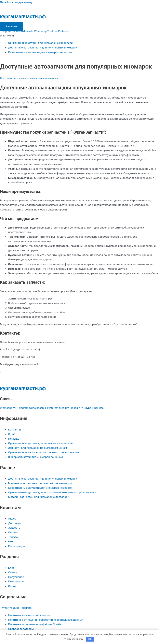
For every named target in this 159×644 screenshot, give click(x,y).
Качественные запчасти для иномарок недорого (40, 52)
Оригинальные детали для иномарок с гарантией (40, 43)
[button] (79, 36)
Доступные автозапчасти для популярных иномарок (43, 47)
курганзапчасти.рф (23, 17)
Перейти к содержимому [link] (16, 2)
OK (90, 639)
